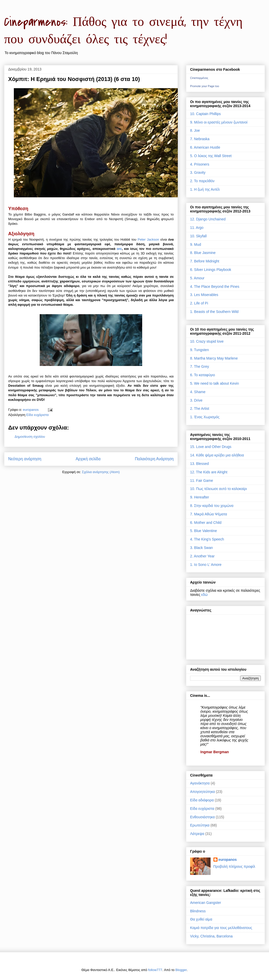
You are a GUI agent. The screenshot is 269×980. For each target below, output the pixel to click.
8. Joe (195, 130)
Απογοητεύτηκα (203, 792)
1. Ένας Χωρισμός (205, 417)
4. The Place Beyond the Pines (215, 287)
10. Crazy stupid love (207, 341)
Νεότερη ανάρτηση (25, 459)
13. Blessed (199, 464)
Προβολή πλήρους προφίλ (234, 866)
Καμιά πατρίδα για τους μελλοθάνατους (221, 928)
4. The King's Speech (207, 539)
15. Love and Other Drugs (211, 447)
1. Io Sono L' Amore (206, 565)
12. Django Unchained (208, 219)
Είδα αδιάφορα (202, 800)
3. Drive (196, 400)
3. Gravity (198, 172)
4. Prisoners (200, 164)
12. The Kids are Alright (209, 472)
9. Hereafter (200, 497)
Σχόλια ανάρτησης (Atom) (101, 472)
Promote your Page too (205, 86)
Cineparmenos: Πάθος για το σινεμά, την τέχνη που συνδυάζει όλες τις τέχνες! (123, 31)
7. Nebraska (200, 139)
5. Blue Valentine (204, 531)
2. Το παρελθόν (202, 181)
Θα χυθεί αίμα (201, 919)
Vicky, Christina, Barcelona (211, 936)
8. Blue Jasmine (203, 253)
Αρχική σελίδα (88, 459)
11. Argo (197, 228)
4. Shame (198, 392)
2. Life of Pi (199, 303)
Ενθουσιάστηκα (202, 817)
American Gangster (206, 903)
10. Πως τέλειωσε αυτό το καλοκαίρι (218, 489)
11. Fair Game (201, 481)
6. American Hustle (205, 147)
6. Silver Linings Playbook (211, 270)
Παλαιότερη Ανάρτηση (154, 459)
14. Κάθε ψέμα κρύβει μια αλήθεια (217, 455)
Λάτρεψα (197, 834)
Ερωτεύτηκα (200, 825)
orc (119, 249)
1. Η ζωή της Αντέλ (205, 189)
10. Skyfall (198, 236)
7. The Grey (200, 366)
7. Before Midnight (205, 261)
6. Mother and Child (206, 523)
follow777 (155, 970)
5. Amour (197, 278)
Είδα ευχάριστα (38, 415)
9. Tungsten (199, 350)
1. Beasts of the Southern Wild (214, 312)
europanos (228, 860)
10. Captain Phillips (205, 114)
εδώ (205, 595)
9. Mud (196, 244)
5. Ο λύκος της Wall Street (211, 156)
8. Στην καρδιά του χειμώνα (212, 506)
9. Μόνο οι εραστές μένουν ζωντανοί (219, 122)
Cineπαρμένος (199, 78)
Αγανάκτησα (200, 783)
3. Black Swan (201, 548)
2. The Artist (200, 409)
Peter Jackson (148, 239)
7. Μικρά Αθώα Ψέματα (209, 514)
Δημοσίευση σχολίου (30, 437)
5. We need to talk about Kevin (214, 383)
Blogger (181, 970)
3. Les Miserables (204, 295)
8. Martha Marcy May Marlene (214, 358)
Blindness (198, 911)
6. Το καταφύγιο (203, 375)
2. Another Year (202, 556)
